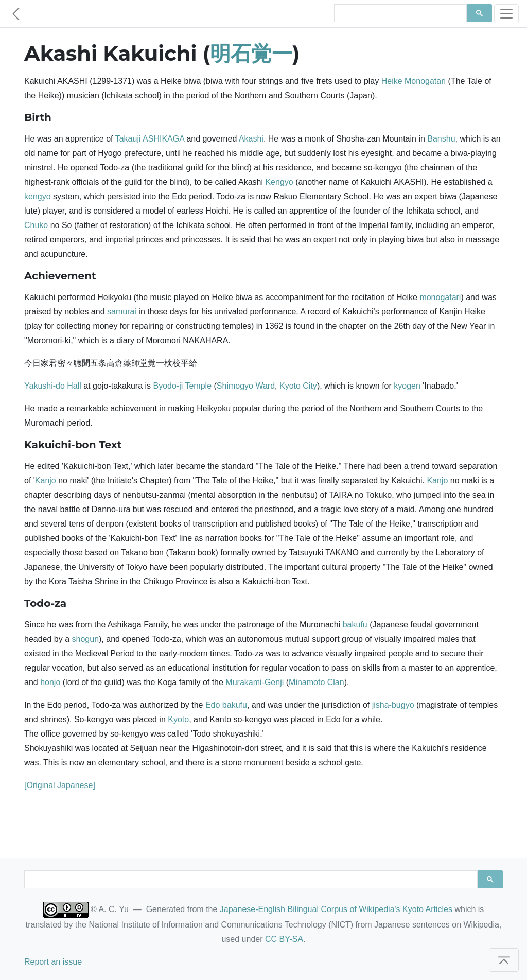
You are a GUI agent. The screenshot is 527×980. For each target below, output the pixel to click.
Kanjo (46, 480)
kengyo (38, 196)
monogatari (440, 297)
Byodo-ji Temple (183, 386)
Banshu (441, 139)
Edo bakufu (226, 705)
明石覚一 (251, 53)
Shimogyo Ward (246, 386)
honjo (50, 682)
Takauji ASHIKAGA (150, 139)
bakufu (355, 625)
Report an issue (53, 962)
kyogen (407, 386)
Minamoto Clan (317, 682)
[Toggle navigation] (506, 14)
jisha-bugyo (393, 705)
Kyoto (178, 719)
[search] (399, 13)
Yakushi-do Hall (53, 386)
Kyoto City (298, 386)
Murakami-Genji (254, 682)
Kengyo (279, 182)
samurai (122, 312)
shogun (86, 639)
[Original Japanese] (60, 785)
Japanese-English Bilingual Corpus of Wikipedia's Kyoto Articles (336, 909)
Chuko (36, 225)
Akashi (251, 139)
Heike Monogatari (414, 81)
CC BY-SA (284, 939)
